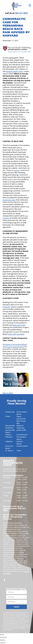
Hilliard (8, 435)
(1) (20, 121)
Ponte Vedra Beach (22, 413)
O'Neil (8, 416)
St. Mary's (9, 451)
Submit (16, 607)
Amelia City (10, 412)
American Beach (9, 447)
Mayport (20, 426)
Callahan (9, 441)
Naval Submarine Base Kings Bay (21, 420)
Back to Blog (8, 393)
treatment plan (9, 200)
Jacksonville (21, 430)
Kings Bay (21, 428)
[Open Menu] (30, 5)
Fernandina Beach (21, 438)
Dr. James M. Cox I (24, 627)
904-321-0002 (21, 13)
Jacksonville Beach (10, 431)
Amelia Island (22, 446)
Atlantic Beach (20, 443)
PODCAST (7, 307)
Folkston (9, 437)
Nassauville (10, 426)
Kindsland (9, 428)
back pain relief (19, 325)
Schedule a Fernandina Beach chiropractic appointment (15, 346)
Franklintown (22, 435)
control (17, 170)
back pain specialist (16, 334)
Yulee (19, 451)
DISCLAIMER (11, 623)
